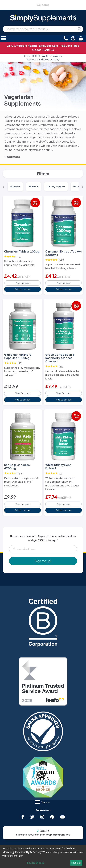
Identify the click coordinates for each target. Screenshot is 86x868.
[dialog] (43, 856)
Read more (12, 157)
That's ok (76, 863)
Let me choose (36, 863)
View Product (22, 283)
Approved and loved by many (43, 58)
